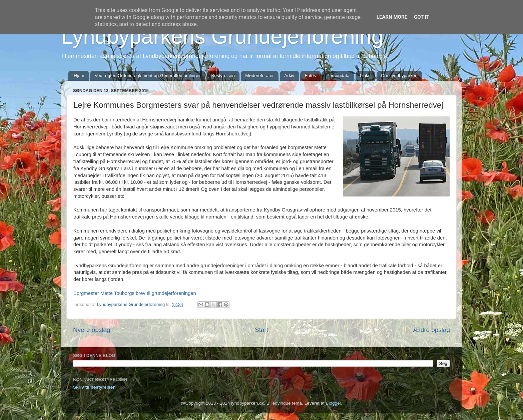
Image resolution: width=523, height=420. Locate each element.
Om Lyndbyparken (399, 76)
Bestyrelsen (223, 76)
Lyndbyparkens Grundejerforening (222, 36)
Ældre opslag (431, 330)
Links (365, 76)
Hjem (79, 76)
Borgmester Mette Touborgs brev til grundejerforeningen (135, 293)
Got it (422, 17)
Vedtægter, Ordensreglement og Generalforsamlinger (148, 76)
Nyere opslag (92, 330)
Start (261, 330)
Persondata (338, 76)
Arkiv (289, 76)
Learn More (392, 17)
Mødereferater (259, 76)
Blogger (334, 403)
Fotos (311, 76)
